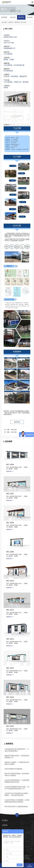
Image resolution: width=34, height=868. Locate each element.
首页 (5, 22)
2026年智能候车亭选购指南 (13, 769)
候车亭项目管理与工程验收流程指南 (16, 807)
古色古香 (13, 17)
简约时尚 (21, 17)
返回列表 (17, 422)
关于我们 (5, 820)
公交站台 (11, 22)
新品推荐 (4, 17)
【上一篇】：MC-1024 (10, 430)
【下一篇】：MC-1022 (10, 432)
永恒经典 (30, 17)
